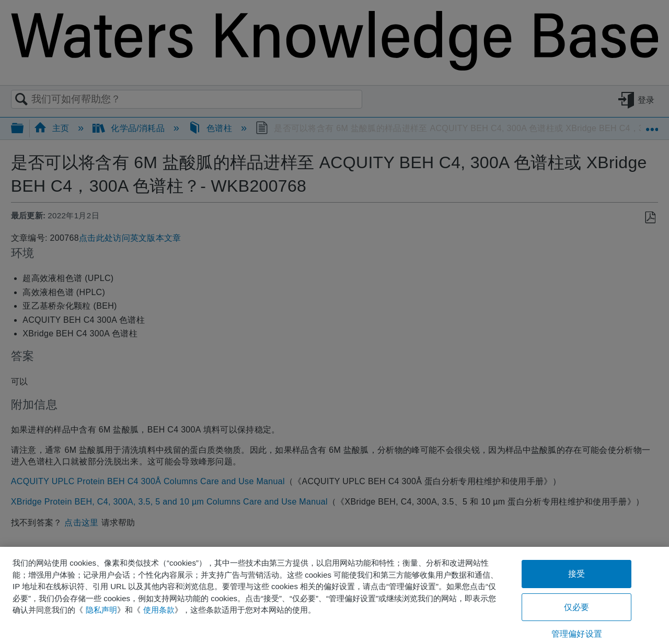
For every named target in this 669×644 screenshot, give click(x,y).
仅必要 (576, 607)
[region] (334, 595)
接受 (576, 574)
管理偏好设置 (577, 634)
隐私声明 (101, 610)
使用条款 (159, 610)
